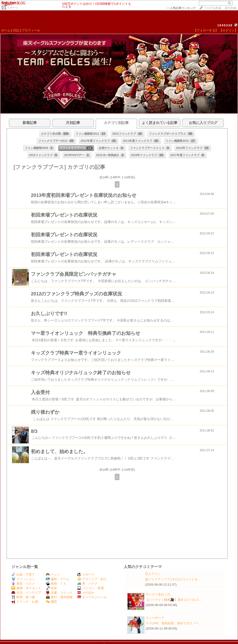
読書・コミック (59, 593)
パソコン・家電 (90, 588)
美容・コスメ (23, 584)
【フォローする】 (206, 30)
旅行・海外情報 (59, 597)
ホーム (6, 30)
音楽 (51, 588)
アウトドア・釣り (92, 579)
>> (181, 8)
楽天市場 (230, 8)
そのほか (86, 593)
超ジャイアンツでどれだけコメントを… (173, 579)
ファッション (23, 579)
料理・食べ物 (23, 597)
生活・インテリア (26, 593)
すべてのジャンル (92, 597)
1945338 (225, 25)
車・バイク (87, 584)
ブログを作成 (213, 8)
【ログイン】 (228, 30)
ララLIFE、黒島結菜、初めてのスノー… (174, 623)
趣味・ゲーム (58, 579)
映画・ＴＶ (56, 584)
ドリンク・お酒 (25, 602)
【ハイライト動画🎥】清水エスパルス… (174, 600)
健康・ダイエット (26, 588)
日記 (16, 30)
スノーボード (155, 618)
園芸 (51, 602)
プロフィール (31, 30)
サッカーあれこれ (158, 594)
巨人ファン (153, 574)
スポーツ (12, 8)
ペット (53, 575)
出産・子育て (23, 575)
